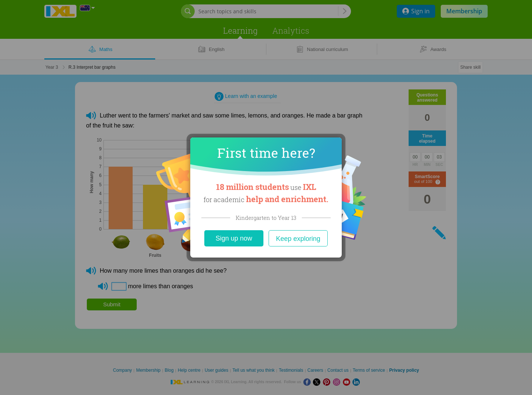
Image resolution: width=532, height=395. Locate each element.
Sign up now (234, 238)
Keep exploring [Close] (298, 239)
